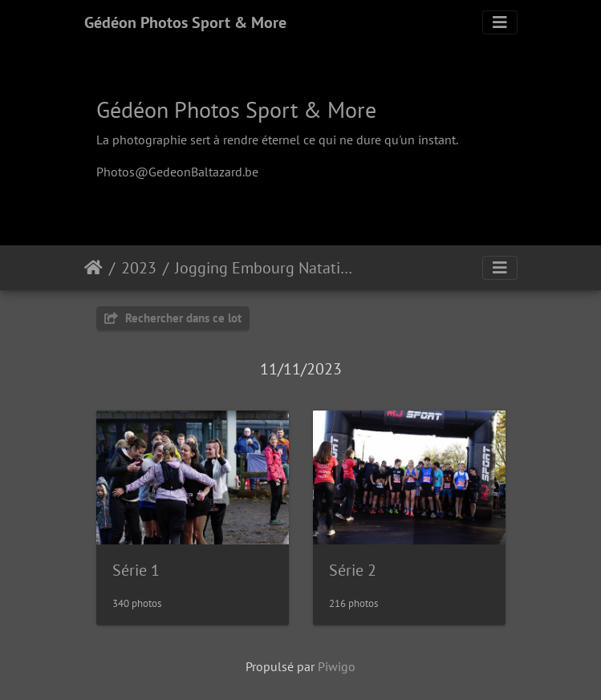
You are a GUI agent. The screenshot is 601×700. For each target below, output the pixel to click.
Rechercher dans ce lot (173, 318)
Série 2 (353, 570)
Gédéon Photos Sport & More (185, 22)
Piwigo (337, 666)
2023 (139, 268)
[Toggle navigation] (500, 22)
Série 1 (136, 570)
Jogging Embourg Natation (266, 268)
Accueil (93, 268)
